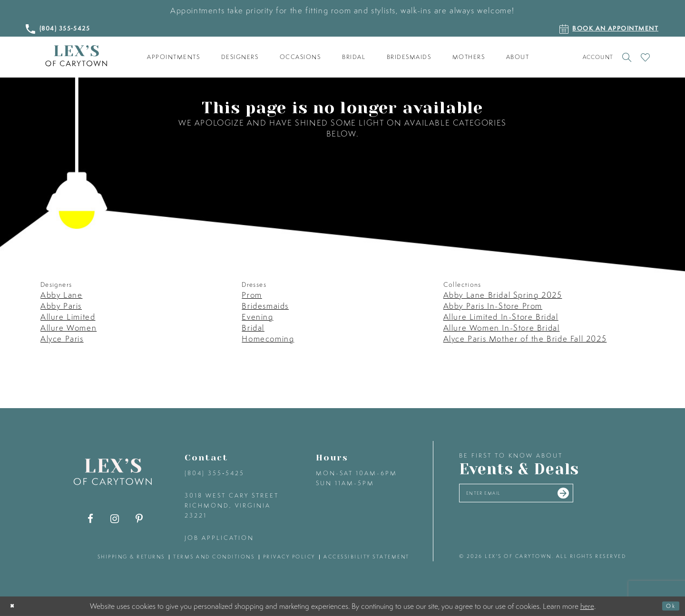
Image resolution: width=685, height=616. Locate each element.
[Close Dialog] (15, 606)
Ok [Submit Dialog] (668, 606)
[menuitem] (174, 57)
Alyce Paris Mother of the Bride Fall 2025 (525, 338)
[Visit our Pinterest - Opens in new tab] (139, 519)
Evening (257, 317)
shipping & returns (131, 557)
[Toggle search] (627, 57)
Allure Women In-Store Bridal (502, 328)
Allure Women (68, 328)
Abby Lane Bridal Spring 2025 (503, 295)
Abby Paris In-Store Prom (493, 306)
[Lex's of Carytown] (76, 56)
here (587, 606)
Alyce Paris (62, 338)
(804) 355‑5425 (215, 473)
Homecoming (268, 338)
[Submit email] (600, 497)
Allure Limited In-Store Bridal (501, 317)
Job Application (219, 538)
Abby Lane (61, 295)
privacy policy (289, 557)
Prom (252, 295)
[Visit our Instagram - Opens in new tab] (115, 519)
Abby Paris (61, 306)
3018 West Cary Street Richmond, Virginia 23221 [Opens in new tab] (232, 505)
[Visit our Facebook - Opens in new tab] (91, 519)
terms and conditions (214, 557)
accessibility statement (367, 557)
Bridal (253, 328)
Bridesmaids (265, 306)
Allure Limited (68, 317)
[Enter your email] (536, 496)
